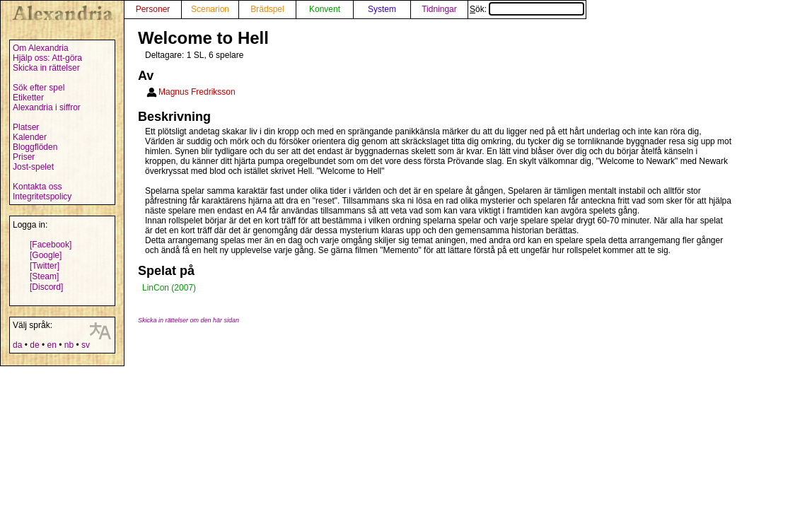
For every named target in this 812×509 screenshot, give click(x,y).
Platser (26, 127)
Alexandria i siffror (47, 107)
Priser (24, 157)
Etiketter (28, 98)
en (51, 345)
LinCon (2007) (169, 288)
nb (69, 345)
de (34, 345)
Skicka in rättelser (46, 68)
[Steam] (44, 276)
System (382, 9)
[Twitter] (45, 266)
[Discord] (46, 287)
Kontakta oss (37, 187)
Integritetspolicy (42, 197)
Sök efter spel (39, 88)
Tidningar (439, 9)
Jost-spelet (33, 167)
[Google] (46, 255)
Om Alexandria (41, 48)
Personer (153, 9)
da (17, 345)
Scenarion (210, 9)
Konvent (325, 9)
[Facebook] (51, 245)
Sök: (527, 9)
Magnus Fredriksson (197, 92)
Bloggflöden (35, 147)
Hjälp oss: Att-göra (47, 58)
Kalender (30, 137)
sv (86, 345)
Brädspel (267, 9)
